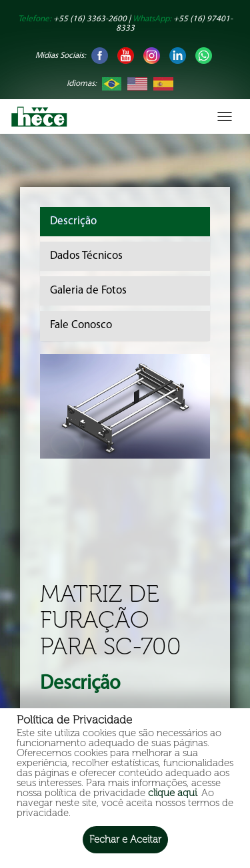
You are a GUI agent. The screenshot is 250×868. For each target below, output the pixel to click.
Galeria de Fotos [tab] (88, 291)
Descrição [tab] (73, 221)
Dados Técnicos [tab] (86, 256)
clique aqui (172, 793)
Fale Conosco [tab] (81, 325)
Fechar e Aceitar (125, 839)
